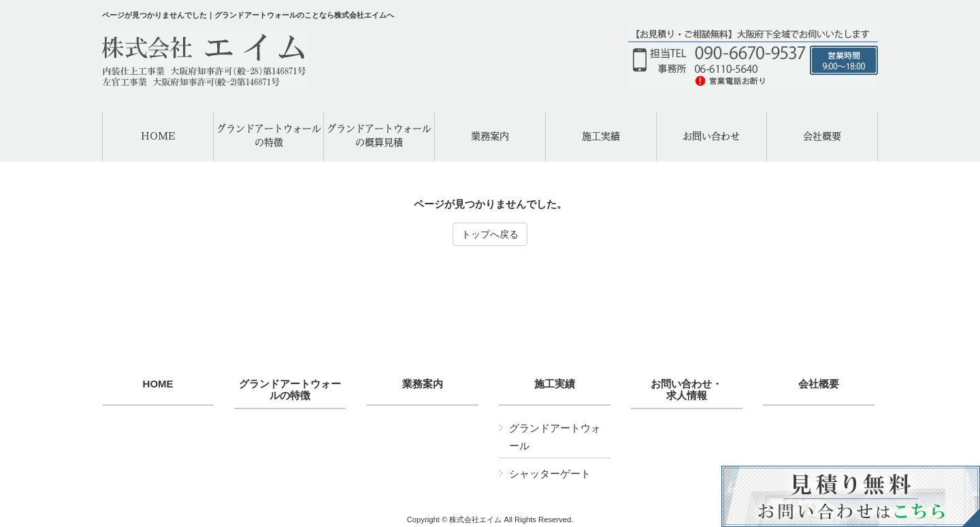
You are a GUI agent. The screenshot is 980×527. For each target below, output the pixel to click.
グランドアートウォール (555, 437)
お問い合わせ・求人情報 (686, 390)
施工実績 (555, 384)
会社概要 (819, 384)
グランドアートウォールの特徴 (290, 390)
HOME (158, 384)
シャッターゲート (550, 474)
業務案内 (423, 384)
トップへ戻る (490, 234)
